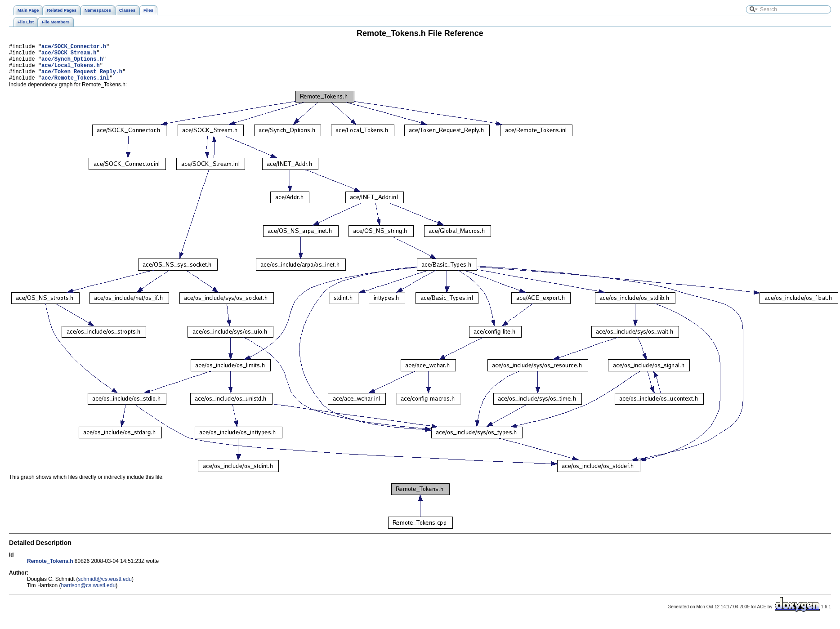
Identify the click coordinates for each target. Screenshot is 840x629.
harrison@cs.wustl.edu (89, 593)
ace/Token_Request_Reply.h (82, 78)
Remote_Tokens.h (50, 569)
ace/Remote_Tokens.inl (75, 86)
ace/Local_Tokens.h (71, 70)
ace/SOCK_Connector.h (74, 47)
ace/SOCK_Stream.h (69, 55)
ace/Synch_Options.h (72, 63)
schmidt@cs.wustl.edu (105, 587)
